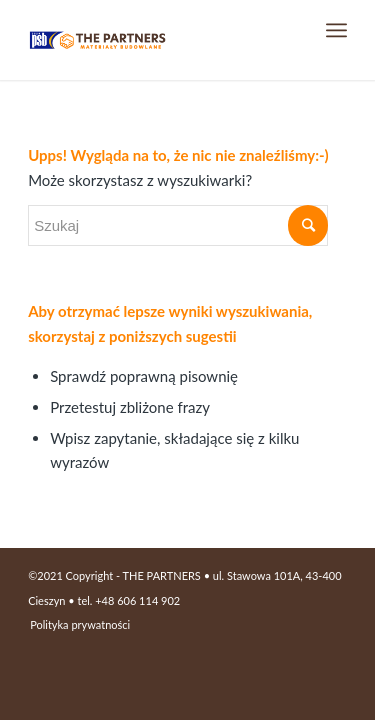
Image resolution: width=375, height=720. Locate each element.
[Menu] (336, 30)
